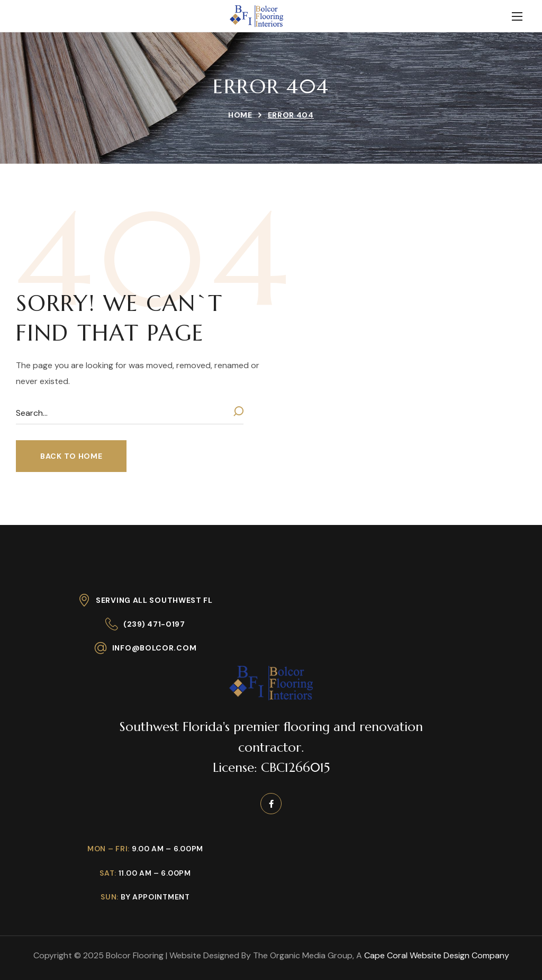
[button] (71, 456)
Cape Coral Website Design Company (437, 955)
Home (240, 115)
